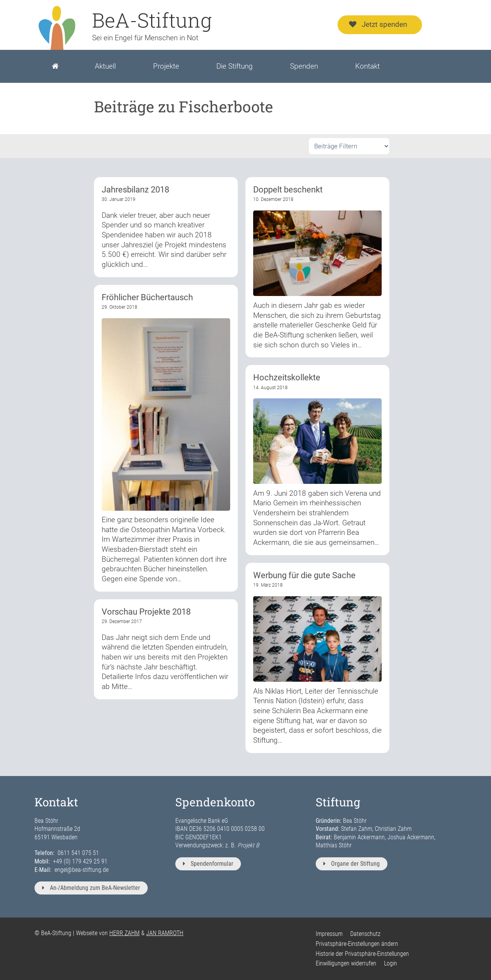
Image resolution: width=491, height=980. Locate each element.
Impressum (329, 934)
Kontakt (367, 66)
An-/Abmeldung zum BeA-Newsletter (91, 888)
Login (390, 963)
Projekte (166, 66)
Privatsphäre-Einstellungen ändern (357, 944)
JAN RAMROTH (165, 933)
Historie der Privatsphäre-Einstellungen (362, 954)
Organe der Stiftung (352, 864)
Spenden (304, 66)
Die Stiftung (235, 66)
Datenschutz (365, 934)
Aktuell (105, 66)
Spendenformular (208, 864)
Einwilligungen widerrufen (346, 963)
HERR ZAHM (124, 933)
